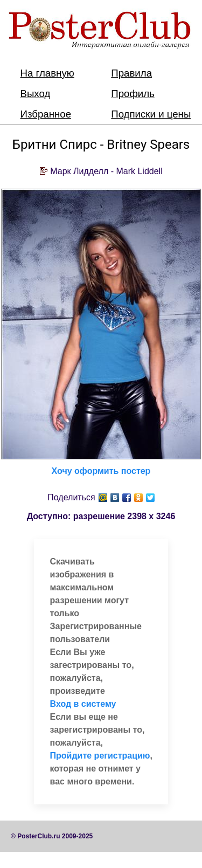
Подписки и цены (151, 114)
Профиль (133, 94)
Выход (36, 94)
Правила (131, 73)
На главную (47, 73)
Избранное (46, 114)
